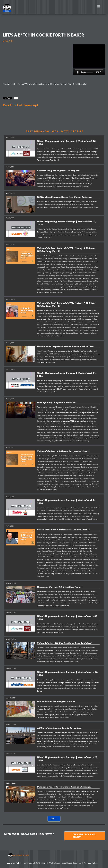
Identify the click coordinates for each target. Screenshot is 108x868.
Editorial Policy (14, 863)
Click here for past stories (84, 836)
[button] (99, 6)
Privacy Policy (91, 863)
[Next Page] (54, 819)
